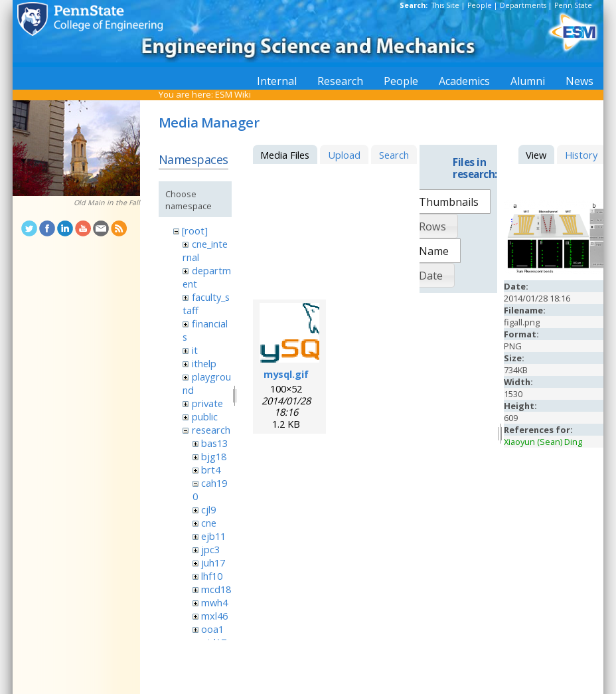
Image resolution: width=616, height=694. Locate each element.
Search (394, 155)
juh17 (213, 563)
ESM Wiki (233, 94)
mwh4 (214, 602)
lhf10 (212, 576)
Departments (523, 5)
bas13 (214, 443)
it (195, 350)
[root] (195, 230)
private (207, 403)
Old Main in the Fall (107, 203)
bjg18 (214, 456)
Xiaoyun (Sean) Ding (543, 442)
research (211, 430)
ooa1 (212, 629)
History (581, 155)
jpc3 (210, 549)
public (205, 416)
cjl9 (208, 509)
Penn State (573, 5)
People (480, 5)
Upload (344, 155)
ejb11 (213, 536)
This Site (445, 5)
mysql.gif (286, 374)
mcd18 (216, 589)
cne (209, 523)
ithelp (204, 363)
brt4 (211, 470)
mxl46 (214, 616)
